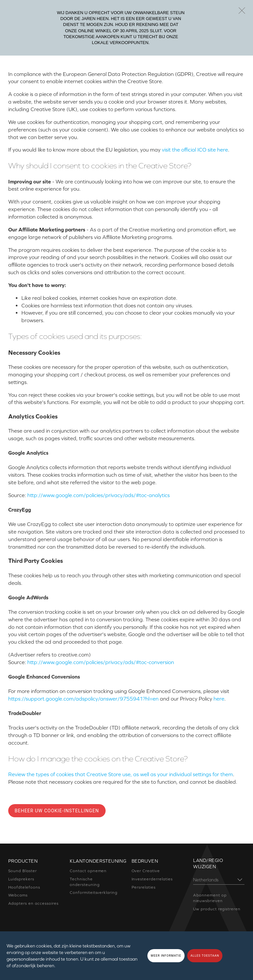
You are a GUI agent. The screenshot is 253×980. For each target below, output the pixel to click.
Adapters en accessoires (33, 903)
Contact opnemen (88, 871)
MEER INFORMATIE (166, 956)
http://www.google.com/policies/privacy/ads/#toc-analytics (99, 495)
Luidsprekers (21, 879)
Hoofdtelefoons (24, 887)
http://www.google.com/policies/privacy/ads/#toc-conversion (101, 662)
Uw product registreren (217, 909)
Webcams (18, 895)
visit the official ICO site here (195, 150)
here (219, 699)
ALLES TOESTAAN (205, 956)
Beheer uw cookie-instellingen (57, 811)
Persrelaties (144, 887)
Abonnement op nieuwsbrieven (210, 898)
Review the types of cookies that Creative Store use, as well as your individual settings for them (121, 774)
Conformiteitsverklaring (94, 893)
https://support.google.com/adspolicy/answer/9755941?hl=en (83, 699)
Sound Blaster (23, 871)
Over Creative (146, 871)
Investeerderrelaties (152, 879)
